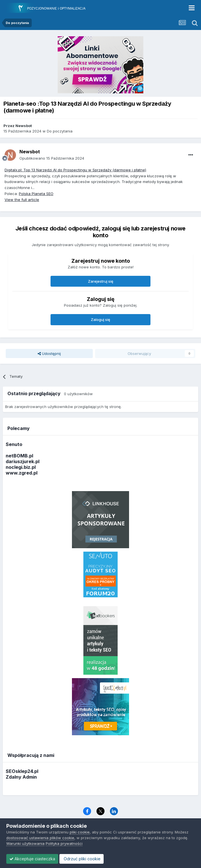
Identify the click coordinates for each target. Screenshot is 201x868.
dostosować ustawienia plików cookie (40, 838)
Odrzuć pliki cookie (82, 859)
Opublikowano (52, 158)
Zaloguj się (100, 320)
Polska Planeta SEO (36, 194)
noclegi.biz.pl (21, 467)
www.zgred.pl (22, 473)
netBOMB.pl (19, 456)
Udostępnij (49, 353)
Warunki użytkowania (25, 843)
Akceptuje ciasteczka (32, 859)
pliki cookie (80, 832)
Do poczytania (60, 131)
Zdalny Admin (21, 777)
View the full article (22, 200)
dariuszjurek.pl (23, 461)
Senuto (14, 444)
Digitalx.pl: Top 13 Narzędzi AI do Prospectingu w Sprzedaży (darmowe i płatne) (75, 170)
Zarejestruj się (101, 281)
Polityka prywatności (64, 843)
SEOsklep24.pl (22, 771)
